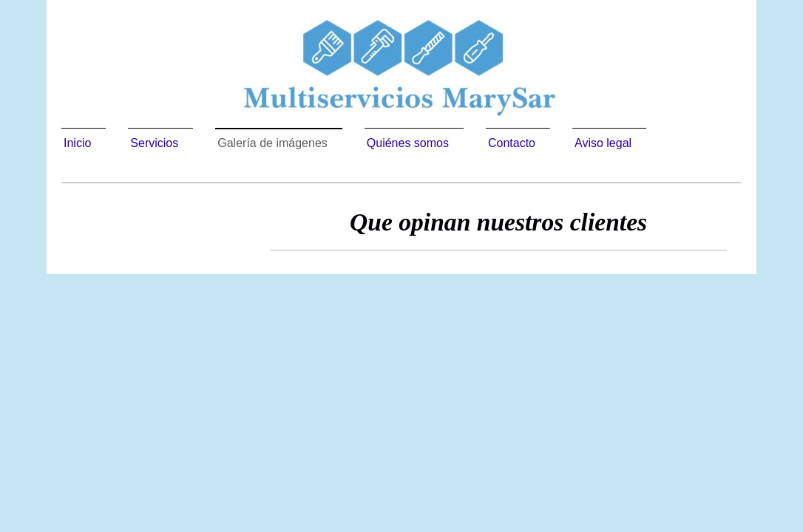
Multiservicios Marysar (317, 266)
